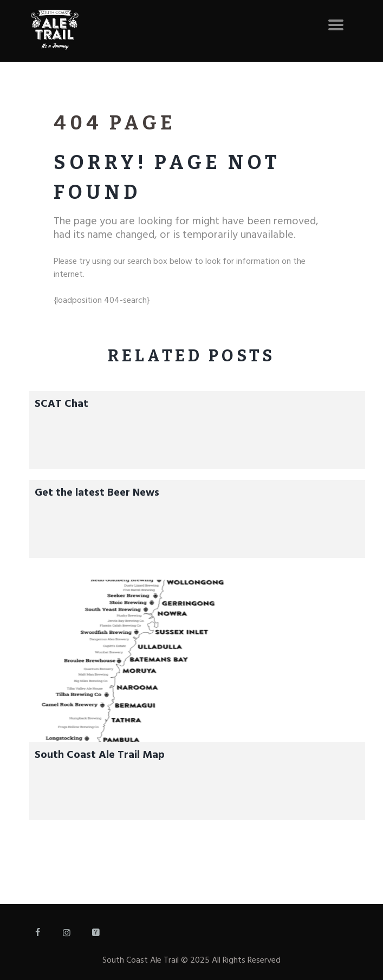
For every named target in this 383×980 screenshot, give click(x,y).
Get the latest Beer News (97, 493)
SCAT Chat (61, 404)
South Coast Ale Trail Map (100, 755)
